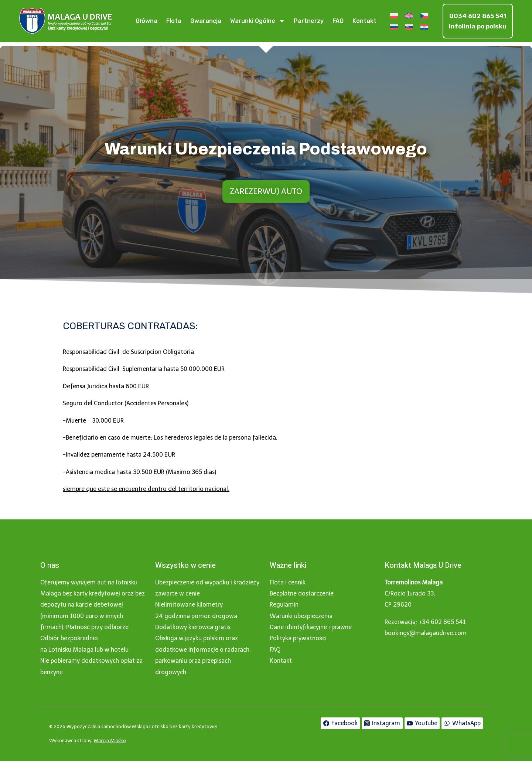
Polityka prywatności (298, 638)
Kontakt (364, 21)
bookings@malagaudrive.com (426, 633)
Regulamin (284, 605)
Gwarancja (206, 21)
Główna (146, 21)
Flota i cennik (288, 582)
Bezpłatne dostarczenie (302, 593)
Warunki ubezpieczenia (301, 616)
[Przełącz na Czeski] (424, 16)
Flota (174, 21)
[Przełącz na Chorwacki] (424, 27)
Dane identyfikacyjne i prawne (311, 627)
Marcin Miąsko (110, 740)
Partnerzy (309, 21)
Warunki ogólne (258, 21)
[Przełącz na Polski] (394, 16)
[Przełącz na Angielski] (409, 16)
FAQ (338, 21)
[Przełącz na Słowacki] (409, 27)
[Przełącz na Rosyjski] (394, 27)
